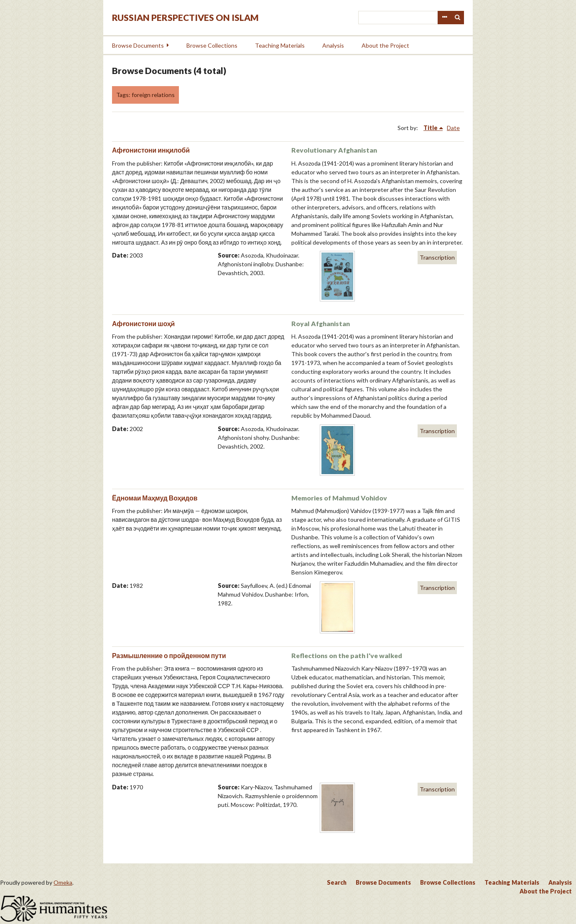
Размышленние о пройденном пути (169, 655)
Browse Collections (212, 45)
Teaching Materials (280, 45)
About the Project (385, 45)
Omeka (63, 882)
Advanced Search (444, 18)
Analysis (333, 45)
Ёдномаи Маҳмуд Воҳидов (155, 498)
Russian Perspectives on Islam (185, 17)
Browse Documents (138, 45)
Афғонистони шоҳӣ (143, 323)
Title (431, 128)
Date (453, 128)
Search (458, 18)
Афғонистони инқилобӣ (151, 150)
